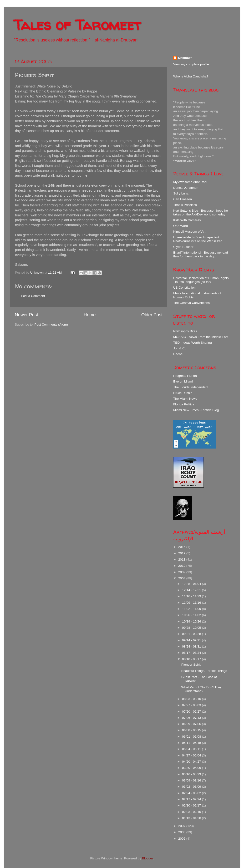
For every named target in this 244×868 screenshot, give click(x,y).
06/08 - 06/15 (192, 730)
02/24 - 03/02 (192, 793)
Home (90, 315)
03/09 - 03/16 (192, 780)
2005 (182, 839)
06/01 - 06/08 (192, 737)
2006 (182, 832)
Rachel (178, 354)
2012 (182, 553)
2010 (182, 566)
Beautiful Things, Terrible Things (204, 671)
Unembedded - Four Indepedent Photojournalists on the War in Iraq (198, 239)
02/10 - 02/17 (192, 805)
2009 (182, 572)
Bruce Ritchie (183, 393)
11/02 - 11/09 (192, 609)
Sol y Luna (181, 193)
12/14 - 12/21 (192, 590)
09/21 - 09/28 (192, 634)
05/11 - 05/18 (192, 743)
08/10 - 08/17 (192, 659)
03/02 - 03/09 (192, 787)
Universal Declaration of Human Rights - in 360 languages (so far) (201, 280)
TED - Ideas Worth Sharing (193, 343)
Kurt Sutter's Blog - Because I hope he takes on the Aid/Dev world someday (201, 212)
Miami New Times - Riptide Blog (196, 410)
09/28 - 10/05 (192, 628)
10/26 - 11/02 (192, 615)
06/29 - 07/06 (192, 724)
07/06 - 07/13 (192, 718)
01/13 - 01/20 (192, 818)
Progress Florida (185, 376)
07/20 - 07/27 (192, 712)
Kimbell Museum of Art (189, 232)
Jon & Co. (180, 348)
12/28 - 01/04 (192, 584)
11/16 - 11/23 (192, 596)
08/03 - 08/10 (192, 699)
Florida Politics (184, 404)
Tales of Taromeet (77, 25)
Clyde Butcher (183, 247)
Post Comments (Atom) (51, 324)
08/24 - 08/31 (192, 646)
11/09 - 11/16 (192, 603)
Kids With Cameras (187, 220)
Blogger (147, 858)
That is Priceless (185, 205)
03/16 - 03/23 (192, 774)
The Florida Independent (191, 387)
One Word (180, 226)
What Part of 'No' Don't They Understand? (202, 689)
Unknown (185, 58)
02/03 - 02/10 (192, 812)
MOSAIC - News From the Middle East (201, 337)
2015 (182, 547)
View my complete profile (191, 64)
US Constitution (184, 288)
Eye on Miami (183, 381)
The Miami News (185, 399)
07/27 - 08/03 (192, 705)
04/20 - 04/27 (192, 762)
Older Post (152, 315)
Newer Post (26, 315)
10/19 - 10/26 (192, 621)
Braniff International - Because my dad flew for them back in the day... (201, 254)
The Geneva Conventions (191, 303)
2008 (182, 578)
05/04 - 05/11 (192, 749)
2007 (182, 826)
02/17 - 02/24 (192, 799)
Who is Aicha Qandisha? (191, 76)
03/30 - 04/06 (192, 768)
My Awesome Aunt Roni (190, 182)
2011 (182, 559)
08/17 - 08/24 (192, 653)
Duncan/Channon (186, 188)
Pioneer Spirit (191, 665)
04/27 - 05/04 (192, 755)
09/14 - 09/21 (192, 640)
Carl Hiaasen (183, 199)
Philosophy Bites (185, 331)
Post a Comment (33, 296)
